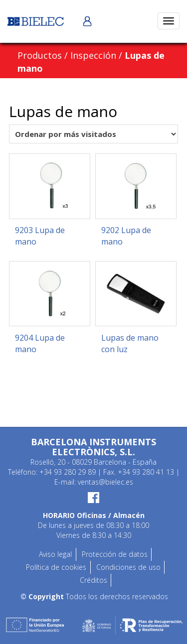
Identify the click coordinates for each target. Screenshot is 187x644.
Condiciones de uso (128, 567)
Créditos (93, 580)
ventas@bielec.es (105, 482)
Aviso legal (55, 554)
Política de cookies (56, 567)
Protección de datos (115, 554)
